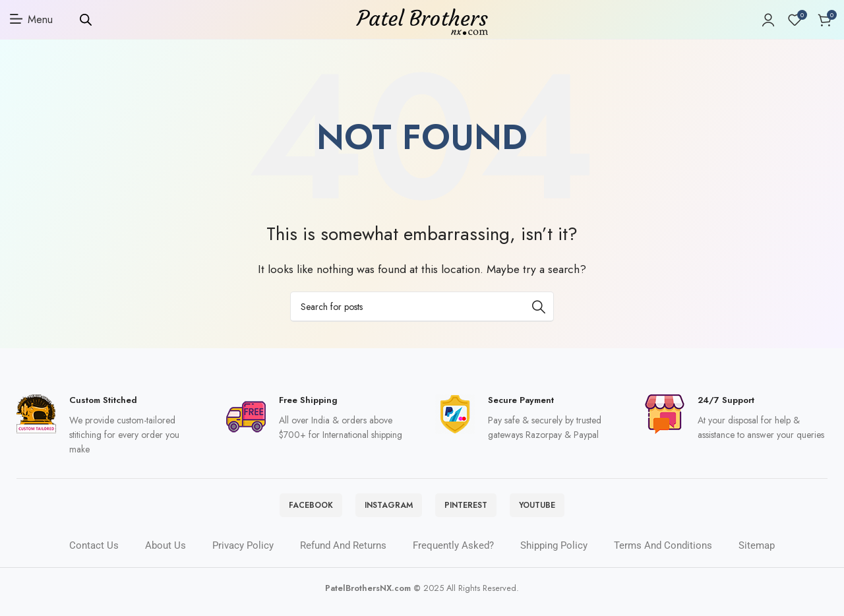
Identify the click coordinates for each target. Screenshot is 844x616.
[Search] (422, 310)
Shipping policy (554, 555)
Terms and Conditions (663, 555)
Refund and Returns (343, 555)
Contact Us (94, 555)
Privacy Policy (243, 555)
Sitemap (757, 555)
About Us (166, 555)
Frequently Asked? (453, 555)
